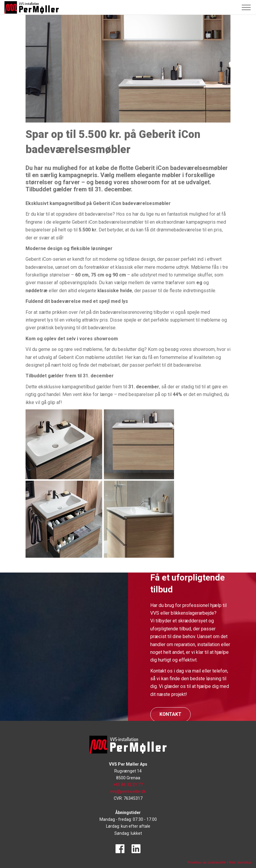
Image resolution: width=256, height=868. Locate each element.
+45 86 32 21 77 (128, 785)
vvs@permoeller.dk (128, 791)
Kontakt (171, 714)
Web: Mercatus (240, 863)
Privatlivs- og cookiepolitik (207, 863)
